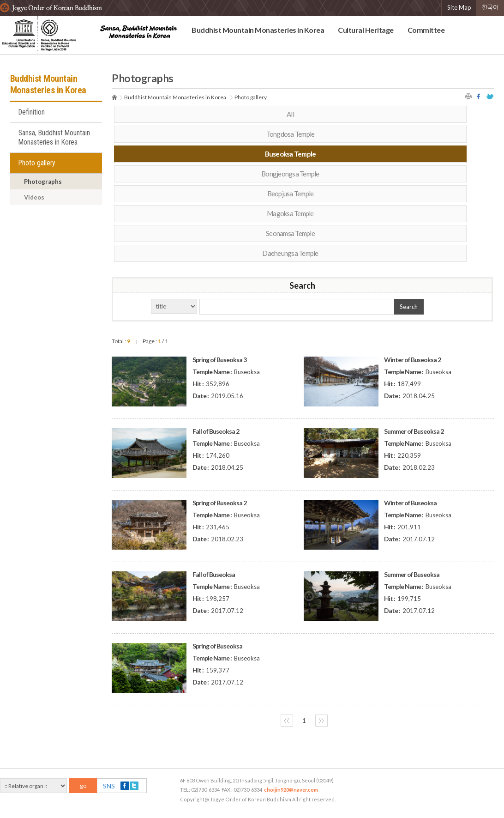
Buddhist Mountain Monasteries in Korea (258, 30)
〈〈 (287, 721)
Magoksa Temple (290, 213)
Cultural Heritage (366, 30)
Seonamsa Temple (290, 233)
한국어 (490, 7)
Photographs (43, 182)
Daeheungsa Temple (290, 253)
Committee (426, 30)
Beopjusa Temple (291, 194)
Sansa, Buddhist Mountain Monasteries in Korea (54, 138)
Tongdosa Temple (291, 134)
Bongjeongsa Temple (290, 174)
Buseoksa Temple (291, 154)
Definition (32, 112)
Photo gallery (37, 163)
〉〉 (321, 721)
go (83, 786)
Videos (34, 197)
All (290, 114)
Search (409, 307)
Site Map (459, 7)
